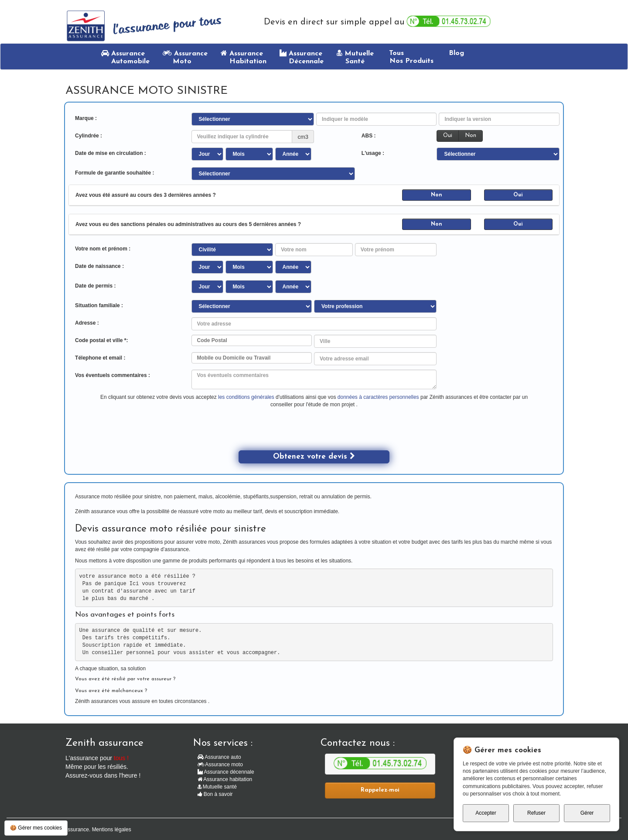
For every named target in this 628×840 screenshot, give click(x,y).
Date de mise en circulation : (111, 153)
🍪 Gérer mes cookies (36, 828)
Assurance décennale (226, 772)
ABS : (369, 136)
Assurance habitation (225, 779)
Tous (410, 57)
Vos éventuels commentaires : (113, 375)
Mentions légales (112, 830)
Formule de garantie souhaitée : (114, 173)
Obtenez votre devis (314, 456)
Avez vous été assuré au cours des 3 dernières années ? (146, 195)
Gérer (587, 813)
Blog (455, 53)
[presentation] (305, 433)
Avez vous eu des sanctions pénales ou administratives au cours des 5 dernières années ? (188, 224)
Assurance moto (220, 765)
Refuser (536, 813)
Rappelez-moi (380, 790)
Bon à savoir (215, 794)
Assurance (125, 57)
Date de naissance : (99, 266)
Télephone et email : (100, 358)
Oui (448, 135)
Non (471, 135)
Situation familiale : (99, 305)
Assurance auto (219, 757)
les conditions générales (246, 397)
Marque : (86, 118)
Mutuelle (355, 57)
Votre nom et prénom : (103, 249)
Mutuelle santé (217, 787)
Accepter (486, 813)
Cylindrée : (89, 136)
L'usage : (373, 153)
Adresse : (87, 323)
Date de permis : (95, 286)
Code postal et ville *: (101, 340)
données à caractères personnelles (379, 397)
